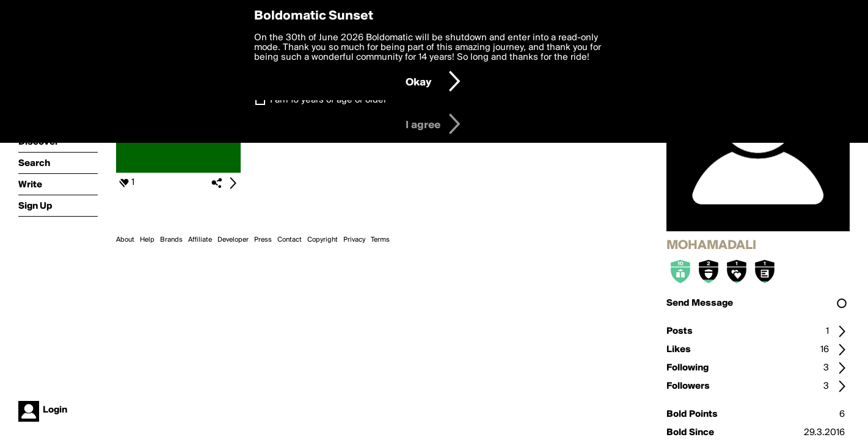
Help (147, 240)
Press (263, 240)
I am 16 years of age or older (328, 100)
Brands (171, 240)
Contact (290, 240)
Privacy (354, 240)
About (125, 240)
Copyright (323, 240)
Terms (380, 240)
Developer (233, 240)
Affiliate (200, 240)
